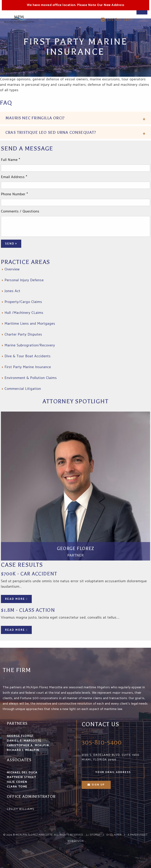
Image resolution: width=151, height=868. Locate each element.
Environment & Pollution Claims (31, 378)
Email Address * (14, 177)
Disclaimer (114, 835)
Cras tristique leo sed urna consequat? (51, 132)
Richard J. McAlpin (23, 750)
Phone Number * (14, 194)
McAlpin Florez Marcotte (34, 835)
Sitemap (95, 835)
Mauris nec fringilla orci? (35, 118)
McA (19, 20)
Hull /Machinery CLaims (24, 313)
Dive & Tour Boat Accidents (28, 356)
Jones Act (12, 291)
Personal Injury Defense (24, 280)
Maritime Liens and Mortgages (30, 324)
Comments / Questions (20, 212)
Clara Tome (17, 787)
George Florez (20, 736)
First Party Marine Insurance (28, 367)
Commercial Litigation (23, 389)
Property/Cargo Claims (23, 302)
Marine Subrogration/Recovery (30, 345)
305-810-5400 (117, 19)
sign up (96, 785)
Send (11, 244)
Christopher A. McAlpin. (28, 745)
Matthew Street (22, 777)
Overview (12, 269)
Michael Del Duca (22, 773)
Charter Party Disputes (23, 335)
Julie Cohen (17, 782)
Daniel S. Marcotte (24, 741)
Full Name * (11, 160)
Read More (16, 599)
